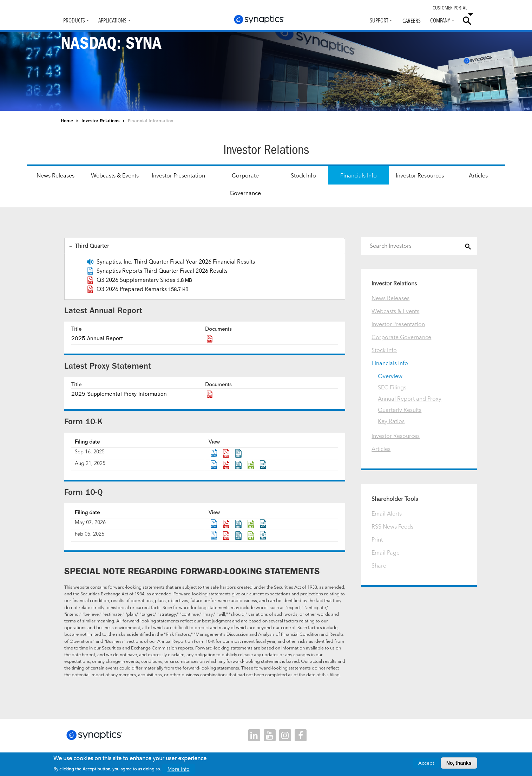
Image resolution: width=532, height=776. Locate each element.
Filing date (87, 442)
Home (67, 121)
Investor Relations (100, 121)
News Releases (55, 175)
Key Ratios (391, 421)
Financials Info (359, 175)
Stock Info (303, 175)
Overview (390, 376)
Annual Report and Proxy (410, 399)
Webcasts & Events (115, 175)
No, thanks (459, 763)
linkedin (254, 736)
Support (379, 20)
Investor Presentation (178, 175)
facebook (301, 736)
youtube (270, 736)
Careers (412, 21)
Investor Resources (420, 175)
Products (74, 20)
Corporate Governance (245, 184)
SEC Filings (392, 387)
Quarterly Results (400, 410)
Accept (426, 763)
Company (440, 20)
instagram (285, 736)
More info (179, 769)
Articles (478, 175)
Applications (112, 20)
